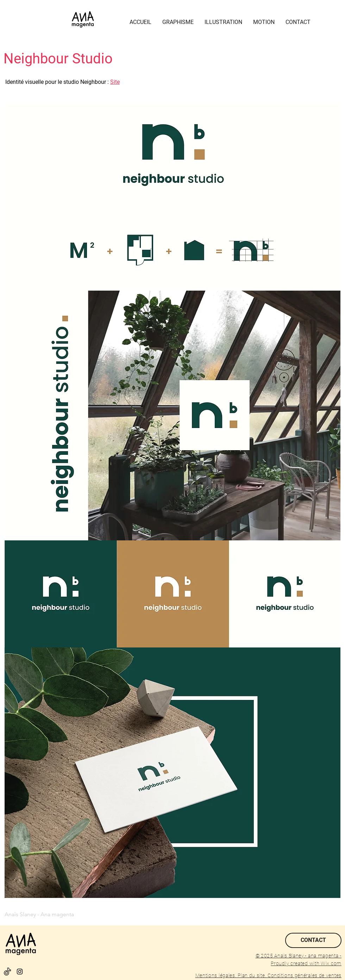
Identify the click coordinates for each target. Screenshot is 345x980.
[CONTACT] (313, 940)
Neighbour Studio (58, 59)
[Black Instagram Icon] (20, 972)
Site (115, 82)
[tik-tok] (7, 972)
